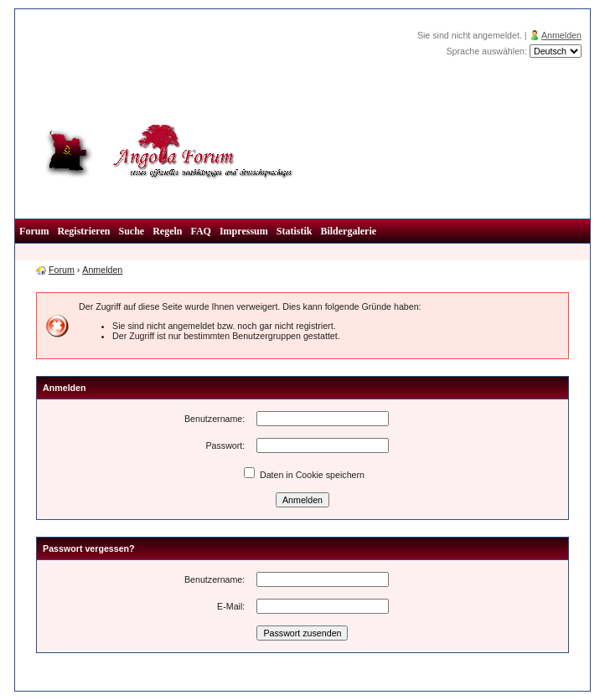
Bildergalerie (348, 231)
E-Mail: (231, 606)
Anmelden (561, 35)
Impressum (244, 231)
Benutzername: (215, 419)
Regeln (167, 231)
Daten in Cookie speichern (304, 475)
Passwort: (225, 445)
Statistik (295, 231)
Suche (131, 231)
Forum (34, 231)
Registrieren (83, 231)
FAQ (200, 231)
